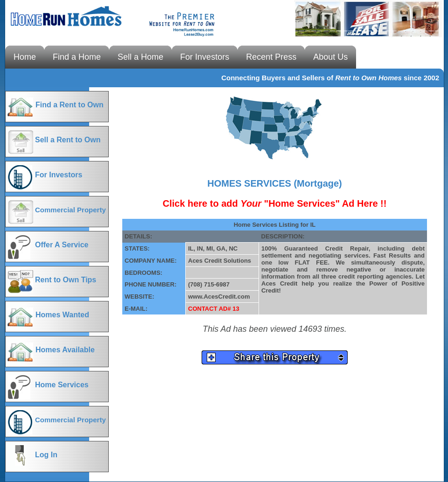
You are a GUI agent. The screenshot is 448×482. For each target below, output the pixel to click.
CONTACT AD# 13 (214, 309)
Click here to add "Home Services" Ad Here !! (275, 203)
